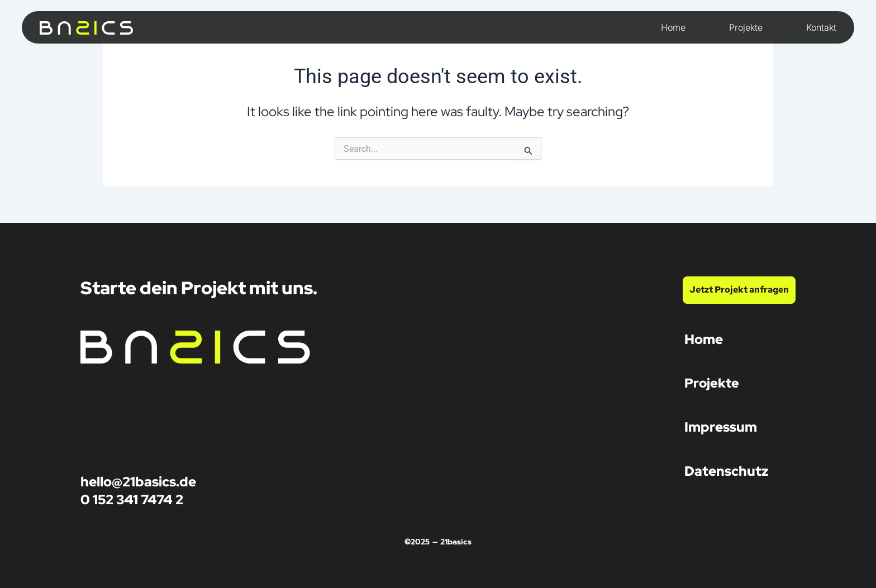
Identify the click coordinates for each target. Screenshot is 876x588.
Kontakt (821, 27)
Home (673, 27)
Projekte (746, 27)
